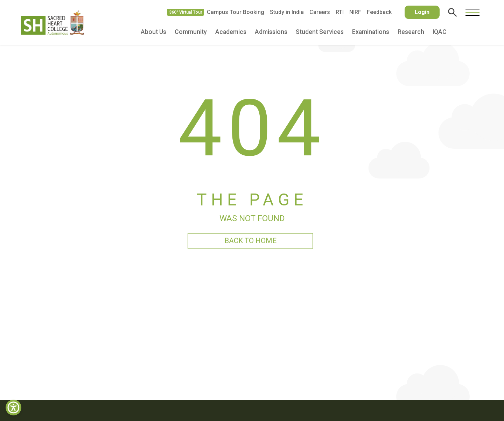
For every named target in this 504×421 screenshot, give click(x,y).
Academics (231, 32)
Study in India (287, 12)
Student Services (320, 32)
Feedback (379, 12)
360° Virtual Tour (186, 12)
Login (422, 12)
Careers (320, 12)
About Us (153, 32)
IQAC (440, 32)
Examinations (371, 32)
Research (411, 32)
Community (191, 32)
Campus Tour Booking (236, 12)
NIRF (355, 12)
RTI (340, 12)
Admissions (271, 32)
